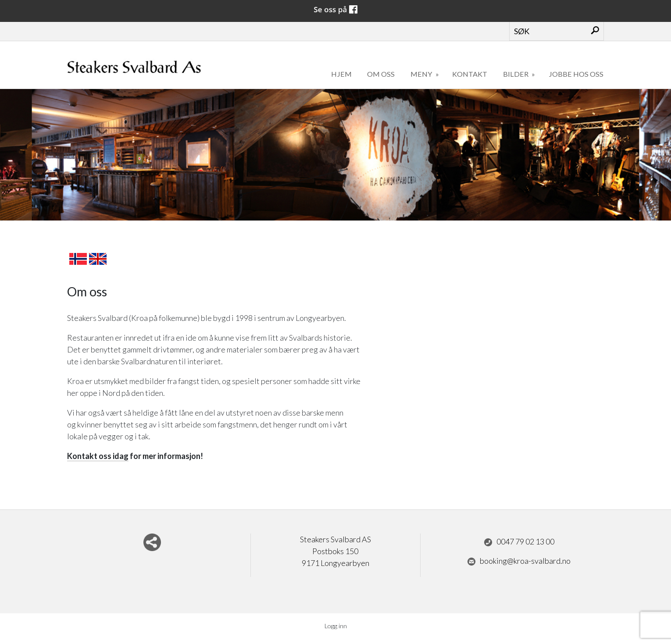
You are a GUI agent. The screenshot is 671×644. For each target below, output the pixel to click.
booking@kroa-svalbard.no (519, 561)
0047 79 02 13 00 (519, 542)
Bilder (516, 74)
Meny (422, 74)
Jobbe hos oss (576, 74)
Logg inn (336, 626)
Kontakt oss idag (98, 456)
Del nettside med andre (152, 542)
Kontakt (470, 74)
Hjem (341, 74)
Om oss (381, 74)
